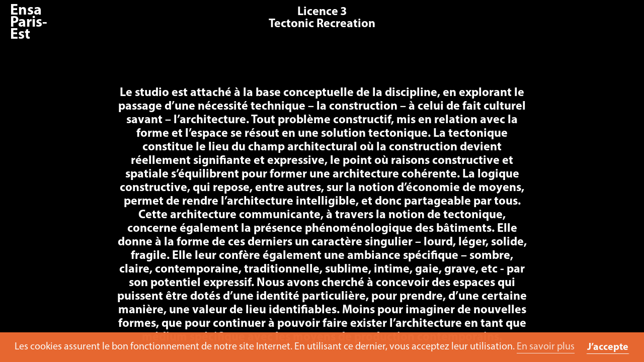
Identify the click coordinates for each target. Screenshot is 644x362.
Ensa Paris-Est (29, 23)
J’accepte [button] (608, 347)
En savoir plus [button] (546, 347)
